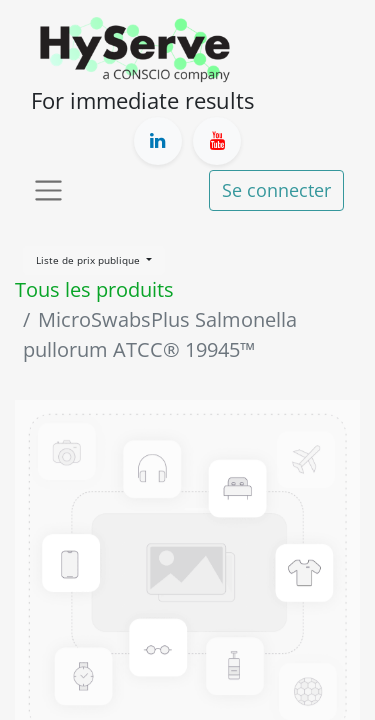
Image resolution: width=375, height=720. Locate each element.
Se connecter (276, 190)
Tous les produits (94, 289)
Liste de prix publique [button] (89, 260)
